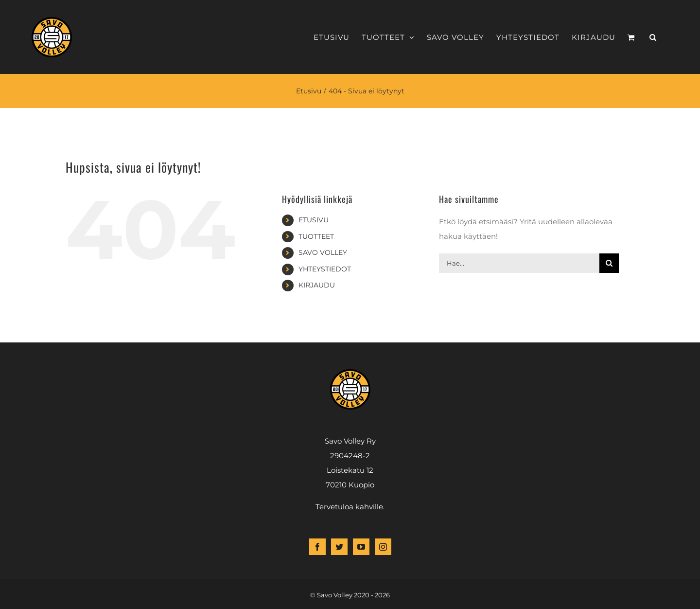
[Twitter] (339, 547)
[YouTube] (361, 547)
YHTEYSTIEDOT (325, 269)
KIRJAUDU (317, 285)
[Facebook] (317, 547)
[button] (653, 37)
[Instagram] (383, 547)
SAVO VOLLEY (323, 252)
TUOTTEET (316, 236)
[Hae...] (519, 263)
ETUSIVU (314, 220)
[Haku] (609, 263)
